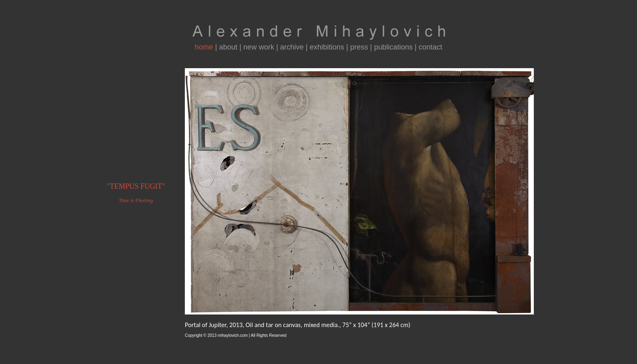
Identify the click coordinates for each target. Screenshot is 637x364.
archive (292, 47)
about (228, 47)
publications (393, 47)
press (359, 47)
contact (431, 47)
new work (259, 47)
